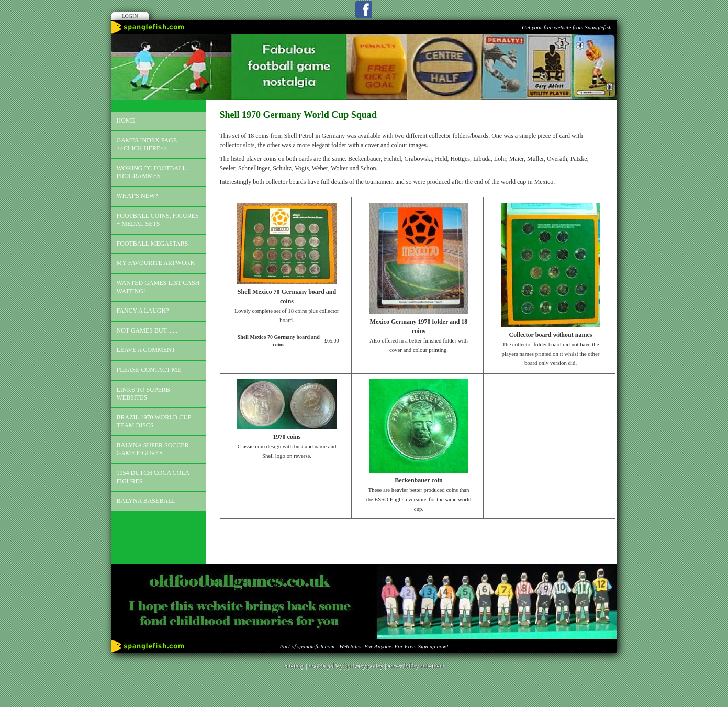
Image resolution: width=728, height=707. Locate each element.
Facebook (364, 9)
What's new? (137, 196)
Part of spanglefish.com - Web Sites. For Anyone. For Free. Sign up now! (364, 646)
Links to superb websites (143, 394)
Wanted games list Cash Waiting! (158, 287)
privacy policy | (367, 666)
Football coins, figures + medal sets (158, 220)
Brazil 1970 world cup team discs (154, 422)
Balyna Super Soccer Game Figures (153, 449)
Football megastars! (154, 244)
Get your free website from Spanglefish (567, 27)
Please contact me (149, 370)
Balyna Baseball (146, 501)
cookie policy (325, 666)
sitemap (294, 666)
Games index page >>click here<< (147, 145)
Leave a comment (146, 350)
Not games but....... (147, 330)
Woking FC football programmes (152, 172)
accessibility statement (416, 666)
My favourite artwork (156, 263)
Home (126, 120)
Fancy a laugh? (143, 311)
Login (130, 16)
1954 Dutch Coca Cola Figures (153, 477)
